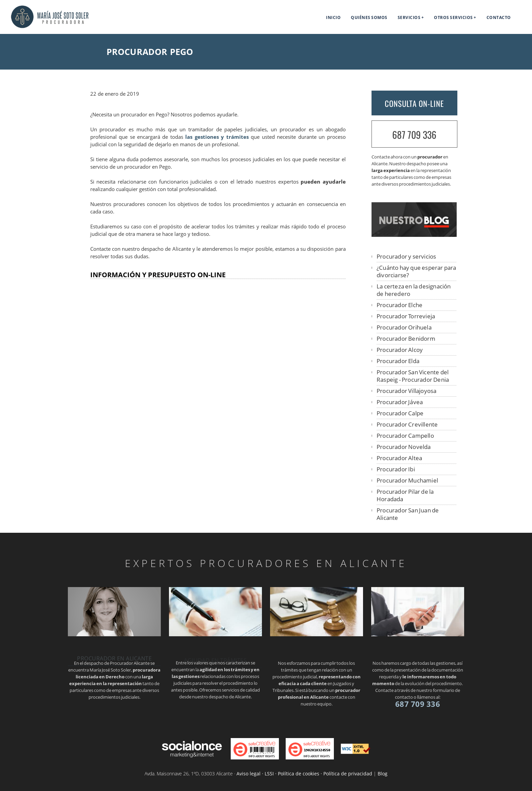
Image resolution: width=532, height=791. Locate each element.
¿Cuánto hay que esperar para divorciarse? (416, 271)
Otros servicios (453, 17)
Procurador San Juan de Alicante (408, 514)
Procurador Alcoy (400, 350)
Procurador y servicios (406, 256)
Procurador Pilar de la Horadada (405, 495)
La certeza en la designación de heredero (414, 290)
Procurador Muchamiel (407, 480)
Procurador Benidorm (406, 338)
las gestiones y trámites (217, 137)
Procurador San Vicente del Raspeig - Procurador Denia (413, 376)
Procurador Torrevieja (406, 316)
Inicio (333, 17)
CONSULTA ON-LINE (414, 103)
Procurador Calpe (400, 413)
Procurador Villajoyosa (406, 391)
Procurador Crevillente (407, 424)
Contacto (499, 17)
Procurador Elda (398, 361)
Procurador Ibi (396, 469)
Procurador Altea (399, 458)
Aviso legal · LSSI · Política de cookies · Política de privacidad (304, 774)
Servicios (409, 17)
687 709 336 (414, 135)
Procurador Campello (405, 436)
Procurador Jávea (400, 402)
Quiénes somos (369, 17)
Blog (383, 774)
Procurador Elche (400, 305)
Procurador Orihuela (404, 327)
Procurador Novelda (404, 447)
